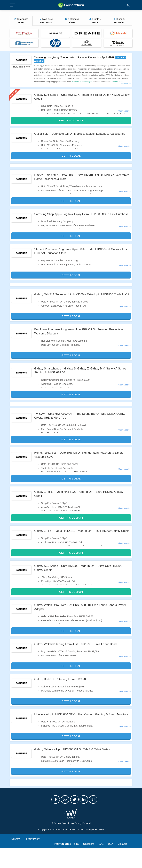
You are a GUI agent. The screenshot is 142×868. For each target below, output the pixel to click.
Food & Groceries (119, 21)
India (76, 864)
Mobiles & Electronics (46, 21)
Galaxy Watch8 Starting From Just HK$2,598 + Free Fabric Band (78, 660)
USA (111, 864)
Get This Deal (71, 160)
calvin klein (118, 82)
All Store (16, 859)
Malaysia (122, 864)
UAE (101, 864)
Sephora (75, 82)
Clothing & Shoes (72, 21)
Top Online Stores (21, 21)
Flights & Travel (95, 21)
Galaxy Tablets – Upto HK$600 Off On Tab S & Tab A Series (75, 769)
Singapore (89, 864)
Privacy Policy (32, 859)
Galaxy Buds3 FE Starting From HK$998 (62, 695)
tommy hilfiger (86, 82)
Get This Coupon (71, 120)
